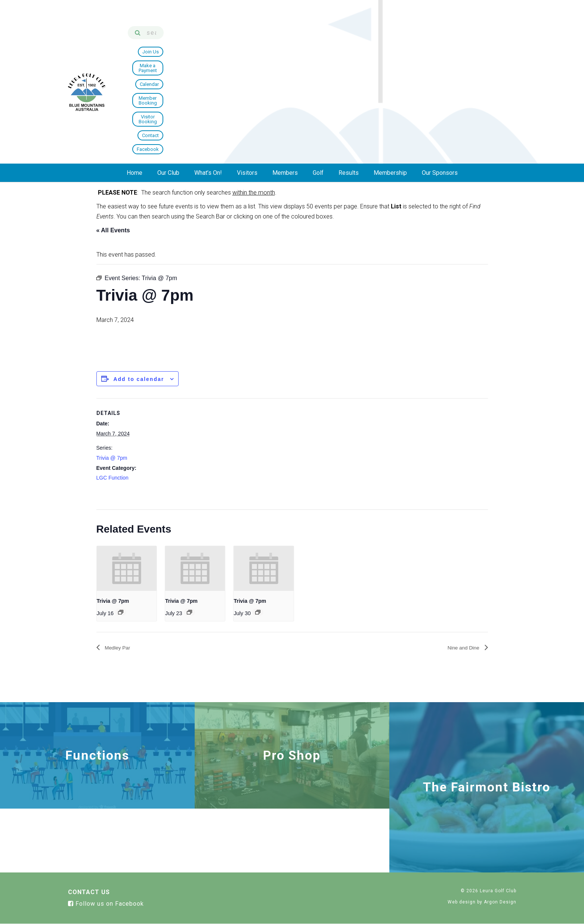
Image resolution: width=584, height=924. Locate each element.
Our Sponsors (440, 66)
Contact (470, 39)
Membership (390, 66)
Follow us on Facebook (106, 904)
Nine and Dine (461, 647)
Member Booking (387, 39)
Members (285, 66)
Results (349, 66)
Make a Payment (310, 39)
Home (135, 66)
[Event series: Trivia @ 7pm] (121, 612)
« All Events (113, 230)
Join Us (273, 39)
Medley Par (119, 647)
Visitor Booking (434, 39)
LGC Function (112, 478)
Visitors (247, 66)
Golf (318, 66)
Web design (462, 902)
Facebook (501, 39)
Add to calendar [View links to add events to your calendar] (139, 379)
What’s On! (208, 66)
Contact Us (89, 892)
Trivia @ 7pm (112, 458)
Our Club (168, 66)
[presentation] (127, 568)
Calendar (348, 39)
